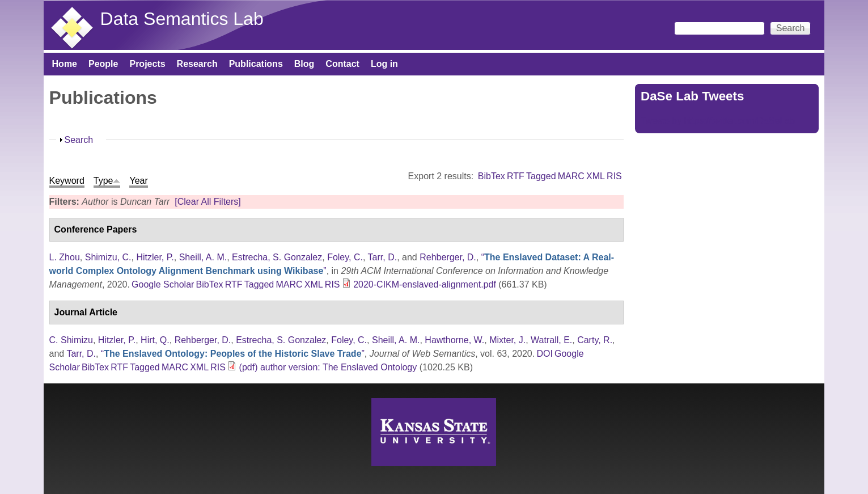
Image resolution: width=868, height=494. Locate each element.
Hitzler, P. (155, 257)
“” (233, 354)
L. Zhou (65, 257)
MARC (571, 176)
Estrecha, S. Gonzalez (277, 257)
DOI (544, 354)
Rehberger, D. (448, 257)
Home (65, 64)
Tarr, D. (383, 257)
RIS (614, 176)
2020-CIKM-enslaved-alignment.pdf (425, 284)
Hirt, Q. (155, 340)
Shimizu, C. (108, 257)
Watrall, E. (551, 340)
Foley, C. (345, 257)
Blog (304, 64)
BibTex (492, 176)
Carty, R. (595, 340)
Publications (256, 64)
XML (596, 176)
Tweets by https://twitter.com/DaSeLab (718, 121)
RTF (516, 176)
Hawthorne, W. (454, 340)
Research (197, 64)
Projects (147, 64)
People (103, 64)
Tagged (541, 176)
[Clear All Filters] (208, 202)
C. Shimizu (71, 340)
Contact (342, 64)
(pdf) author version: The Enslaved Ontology (328, 367)
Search (79, 140)
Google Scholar (163, 284)
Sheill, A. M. (203, 257)
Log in (384, 64)
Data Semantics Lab (182, 19)
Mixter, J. (507, 340)
